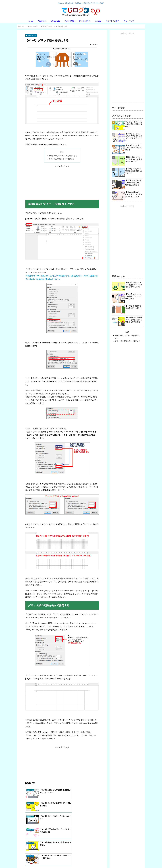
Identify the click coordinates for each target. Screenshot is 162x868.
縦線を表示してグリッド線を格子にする (63, 156)
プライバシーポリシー (37, 865)
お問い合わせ (23, 865)
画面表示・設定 (31, 35)
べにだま (45, 837)
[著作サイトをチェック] (42, 847)
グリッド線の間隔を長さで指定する (61, 159)
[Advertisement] (62, 183)
